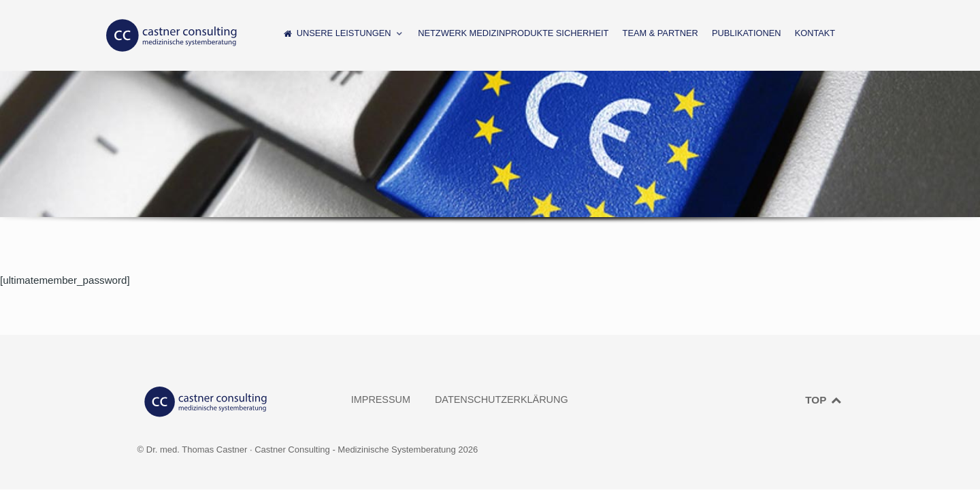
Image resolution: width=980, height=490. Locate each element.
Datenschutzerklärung (502, 399)
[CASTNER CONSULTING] (171, 35)
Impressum (381, 399)
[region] (490, 157)
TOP (823, 400)
